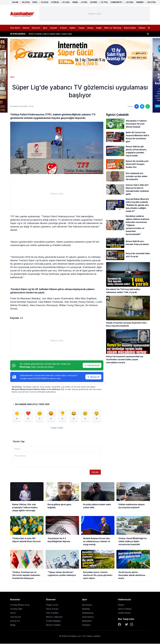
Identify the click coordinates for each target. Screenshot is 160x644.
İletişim (142, 28)
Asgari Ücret (52, 605)
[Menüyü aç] (149, 28)
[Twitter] (127, 625)
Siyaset (54, 28)
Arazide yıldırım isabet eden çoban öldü (50, 34)
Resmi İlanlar (130, 28)
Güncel (26, 28)
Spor (45, 28)
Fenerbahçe (88, 617)
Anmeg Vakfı (16, 609)
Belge (13, 625)
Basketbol (87, 621)
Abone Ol (93, 377)
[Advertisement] (95, 14)
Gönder (95, 473)
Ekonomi (36, 28)
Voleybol (86, 625)
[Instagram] (132, 625)
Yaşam (81, 28)
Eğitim (73, 28)
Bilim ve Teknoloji (113, 28)
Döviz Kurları (52, 609)
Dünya (90, 28)
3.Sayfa (63, 28)
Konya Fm (15, 621)
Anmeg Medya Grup (20, 605)
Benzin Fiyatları (53, 625)
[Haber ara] (148, 34)
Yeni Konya (16, 617)
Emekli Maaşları (54, 621)
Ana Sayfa (15, 28)
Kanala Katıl (92, 365)
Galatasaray (88, 613)
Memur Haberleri (54, 617)
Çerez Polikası (125, 609)
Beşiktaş (86, 609)
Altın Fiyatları (52, 613)
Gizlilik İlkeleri (124, 613)
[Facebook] (119, 625)
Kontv (13, 613)
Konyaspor (87, 605)
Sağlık (99, 28)
